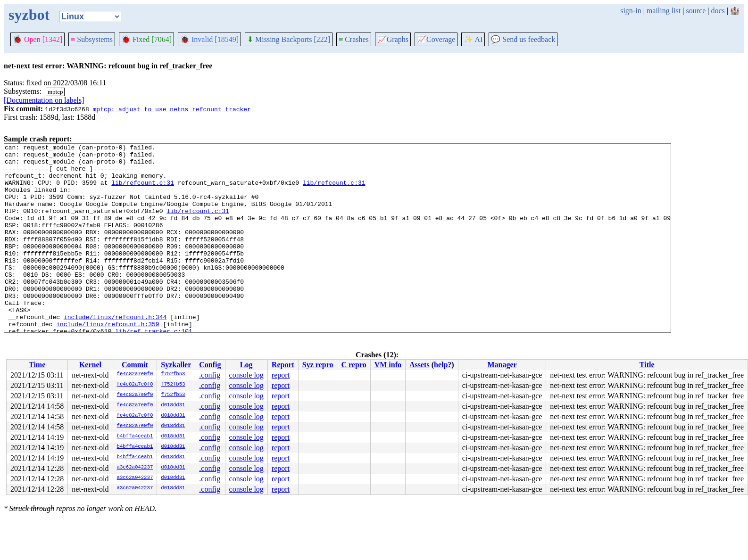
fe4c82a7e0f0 (135, 374)
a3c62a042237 (135, 468)
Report (283, 365)
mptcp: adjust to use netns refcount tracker (171, 109)
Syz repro (318, 365)
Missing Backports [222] (289, 39)
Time (37, 365)
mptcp (55, 92)
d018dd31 (173, 405)
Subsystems (92, 39)
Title (647, 365)
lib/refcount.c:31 (143, 191)
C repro (353, 365)
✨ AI (473, 39)
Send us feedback (523, 39)
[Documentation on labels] (44, 100)
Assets (420, 365)
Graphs (393, 39)
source (696, 11)
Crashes (354, 39)
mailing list (664, 11)
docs (718, 11)
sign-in (631, 11)
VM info (388, 365)
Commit (135, 365)
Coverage (436, 39)
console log (246, 375)
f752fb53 (173, 374)
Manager (502, 365)
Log (246, 365)
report (281, 375)
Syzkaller (176, 365)
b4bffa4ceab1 (135, 436)
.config (210, 375)
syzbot (29, 15)
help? (443, 365)
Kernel (90, 365)
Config (210, 365)
